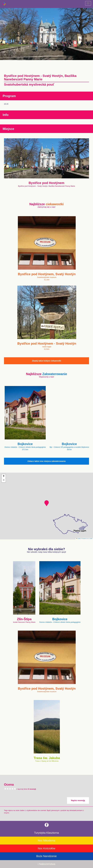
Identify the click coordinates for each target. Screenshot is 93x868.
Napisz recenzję (78, 800)
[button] (47, 503)
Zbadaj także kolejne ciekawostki (47, 361)
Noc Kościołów (46, 848)
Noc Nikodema (46, 840)
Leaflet (78, 539)
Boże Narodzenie (46, 856)
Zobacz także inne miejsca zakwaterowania (47, 461)
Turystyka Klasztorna (47, 833)
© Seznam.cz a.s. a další (87, 539)
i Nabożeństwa (46, 864)
